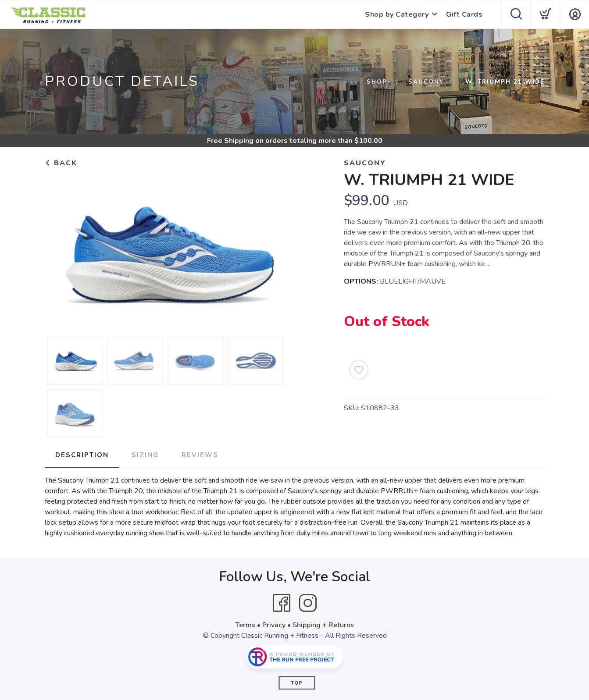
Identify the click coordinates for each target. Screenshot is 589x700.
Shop (377, 82)
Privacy (274, 625)
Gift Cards (464, 14)
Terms (245, 625)
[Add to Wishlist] (359, 370)
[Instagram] (308, 603)
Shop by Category (397, 14)
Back (61, 163)
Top (297, 683)
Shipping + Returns (323, 625)
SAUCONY (426, 82)
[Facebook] (282, 603)
